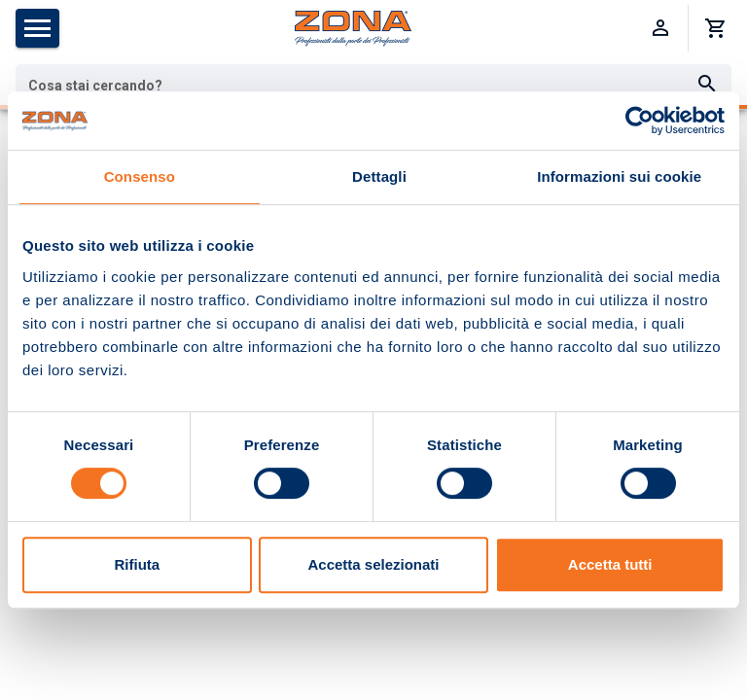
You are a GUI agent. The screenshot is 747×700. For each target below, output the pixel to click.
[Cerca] (707, 85)
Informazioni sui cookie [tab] (619, 176)
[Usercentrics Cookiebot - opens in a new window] (640, 121)
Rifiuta (137, 564)
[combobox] (373, 85)
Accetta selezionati (373, 564)
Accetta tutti (610, 564)
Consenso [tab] (140, 176)
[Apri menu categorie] (37, 28)
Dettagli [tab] (379, 176)
